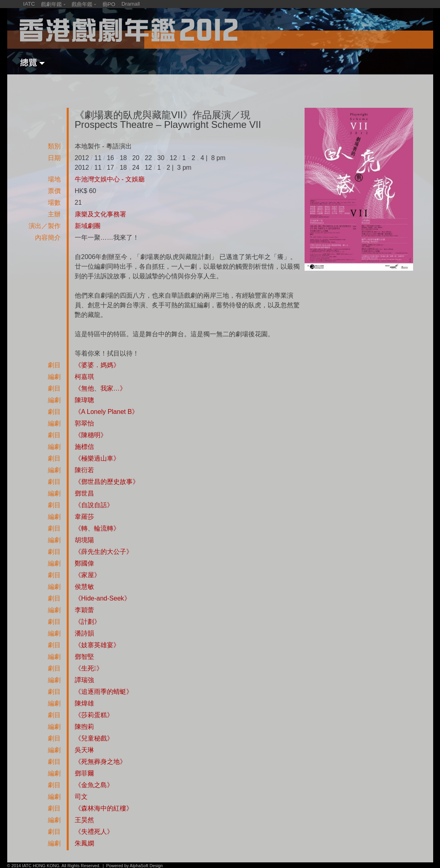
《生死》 (89, 668)
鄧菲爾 (84, 773)
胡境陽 (84, 540)
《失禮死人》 (94, 832)
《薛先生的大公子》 (104, 552)
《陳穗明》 (91, 435)
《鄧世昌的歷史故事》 (107, 482)
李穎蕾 (84, 610)
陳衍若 (84, 470)
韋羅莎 (84, 517)
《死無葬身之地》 (100, 762)
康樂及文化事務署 (100, 214)
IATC (29, 4)
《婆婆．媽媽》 (97, 365)
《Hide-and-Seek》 (103, 598)
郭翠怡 (84, 423)
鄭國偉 (84, 563)
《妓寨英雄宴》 (97, 645)
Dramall (131, 4)
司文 (81, 797)
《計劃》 (88, 622)
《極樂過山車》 (97, 458)
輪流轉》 (107, 528)
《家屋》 (88, 575)
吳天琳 (84, 750)
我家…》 (113, 388)
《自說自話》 (94, 505)
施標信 (84, 447)
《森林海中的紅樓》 (104, 808)
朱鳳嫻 (84, 843)
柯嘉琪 (84, 377)
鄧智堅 (84, 657)
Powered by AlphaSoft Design (134, 866)
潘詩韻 (84, 633)
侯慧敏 (84, 587)
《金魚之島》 (94, 785)
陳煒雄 (84, 703)
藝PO (109, 4)
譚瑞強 (84, 680)
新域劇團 (88, 226)
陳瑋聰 (84, 400)
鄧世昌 (84, 493)
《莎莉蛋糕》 (94, 715)
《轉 (81, 528)
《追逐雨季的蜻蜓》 (104, 692)
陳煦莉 (84, 727)
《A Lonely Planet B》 (106, 412)
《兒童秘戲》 (94, 738)
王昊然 (84, 820)
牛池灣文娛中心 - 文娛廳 (110, 179)
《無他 (84, 388)
